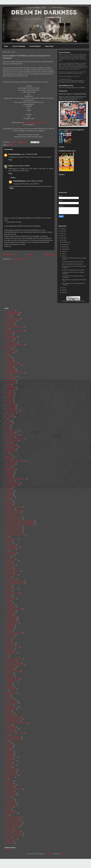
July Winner (9, 585)
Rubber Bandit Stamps (12, 703)
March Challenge (10, 635)
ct (6, 419)
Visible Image (10, 811)
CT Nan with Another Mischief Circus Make (73, 270)
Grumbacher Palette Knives (13, 513)
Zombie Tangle (10, 843)
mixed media (9, 651)
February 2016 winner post (13, 483)
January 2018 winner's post (13, 571)
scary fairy (9, 711)
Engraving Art (10, 475)
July (63, 254)
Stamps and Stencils (11, 761)
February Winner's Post (12, 485)
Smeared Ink (9, 745)
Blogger (62, 854)
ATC (7, 355)
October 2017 (10, 675)
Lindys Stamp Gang (11, 617)
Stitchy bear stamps (11, 769)
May (63, 288)
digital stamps (10, 457)
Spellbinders (9, 747)
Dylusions (9, 467)
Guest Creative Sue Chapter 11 (14, 517)
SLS (7, 741)
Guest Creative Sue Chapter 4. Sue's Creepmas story (20, 523)
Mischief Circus (10, 645)
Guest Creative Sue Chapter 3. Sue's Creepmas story (20, 521)
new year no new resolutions (14, 663)
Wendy (11, 166)
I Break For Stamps (11, 553)
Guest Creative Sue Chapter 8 (14, 531)
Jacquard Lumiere (11, 565)
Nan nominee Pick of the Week (14, 659)
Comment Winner (11, 407)
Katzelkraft (9, 597)
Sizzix (8, 735)
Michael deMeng (10, 643)
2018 (62, 233)
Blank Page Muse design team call (15, 373)
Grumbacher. (9, 515)
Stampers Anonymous (12, 757)
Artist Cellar (9, 349)
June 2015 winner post (12, 589)
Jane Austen (9, 567)
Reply (10, 160)
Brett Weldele (10, 379)
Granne (8, 499)
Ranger (8, 695)
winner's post (9, 829)
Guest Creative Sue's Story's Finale (15, 535)
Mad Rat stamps (10, 625)
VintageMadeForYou (79, 301)
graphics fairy (10, 503)
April (63, 290)
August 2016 (9, 361)
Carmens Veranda (11, 389)
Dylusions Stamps (11, 469)
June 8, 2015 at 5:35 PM (22, 166)
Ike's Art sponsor (10, 559)
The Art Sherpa (10, 787)
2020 (62, 229)
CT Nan (8, 429)
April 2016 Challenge (12, 343)
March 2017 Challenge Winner (14, 633)
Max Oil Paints (10, 637)
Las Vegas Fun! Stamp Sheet (14, 609)
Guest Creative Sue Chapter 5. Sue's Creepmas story (20, 525)
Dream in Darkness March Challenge (16, 461)
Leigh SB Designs (11, 611)
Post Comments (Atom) (19, 259)
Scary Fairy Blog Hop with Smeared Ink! (72, 264)
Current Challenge (19, 46)
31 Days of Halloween (12, 315)
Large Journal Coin (11, 607)
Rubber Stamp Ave (11, 709)
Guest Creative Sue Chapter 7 (14, 529)
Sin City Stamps (10, 731)
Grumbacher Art (10, 509)
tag (7, 779)
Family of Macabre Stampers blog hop (16, 479)
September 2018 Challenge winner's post (17, 723)
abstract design (10, 325)
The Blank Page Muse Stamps (14, 789)
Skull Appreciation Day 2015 (13, 737)
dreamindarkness (29, 123)
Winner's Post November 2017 (14, 835)
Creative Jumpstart (11, 413)
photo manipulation (11, 689)
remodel (8, 697)
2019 (62, 231)
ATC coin (8, 357)
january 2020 (9, 573)
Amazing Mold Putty (11, 337)
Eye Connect (9, 477)
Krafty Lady (9, 603)
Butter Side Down (11, 381)
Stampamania (10, 751)
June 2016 (9, 591)
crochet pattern (10, 417)
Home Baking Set (11, 549)
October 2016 (10, 673)
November (65, 245)
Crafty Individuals (11, 409)
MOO (7, 655)
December (65, 242)
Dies (7, 453)
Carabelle (9, 385)
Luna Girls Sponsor (11, 621)
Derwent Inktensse (11, 449)
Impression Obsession (12, 561)
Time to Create (10, 799)
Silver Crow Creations (12, 729)
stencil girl (9, 767)
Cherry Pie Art (10, 403)
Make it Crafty (10, 629)
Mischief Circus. (10, 649)
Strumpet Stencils (11, 773)
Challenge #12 (10, 393)
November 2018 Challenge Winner (15, 665)
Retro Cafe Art (10, 699)
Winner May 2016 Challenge (13, 825)
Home (6, 46)
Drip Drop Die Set (11, 463)
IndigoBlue (9, 563)
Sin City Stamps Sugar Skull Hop (15, 733)
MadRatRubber (10, 627)
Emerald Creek (10, 473)
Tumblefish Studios (11, 805)
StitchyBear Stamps (11, 771)
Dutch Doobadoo (10, 465)
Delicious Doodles (11, 445)
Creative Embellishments (13, 411)
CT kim (8, 427)
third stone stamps (11, 795)
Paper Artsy (9, 683)
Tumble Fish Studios (11, 803)
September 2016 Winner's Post (14, 719)
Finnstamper (9, 487)
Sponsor (8, 749)
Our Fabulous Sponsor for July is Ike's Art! (73, 262)
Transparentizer (10, 801)
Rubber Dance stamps (12, 707)
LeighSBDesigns (10, 613)
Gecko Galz (9, 495)
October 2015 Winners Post (13, 671)
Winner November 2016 (12, 827)
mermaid (8, 641)
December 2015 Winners (13, 435)
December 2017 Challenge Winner (15, 439)
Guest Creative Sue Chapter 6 (14, 527)
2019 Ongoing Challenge (13, 313)
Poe (7, 691)
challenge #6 (9, 399)
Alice (7, 329)
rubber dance (10, 705)
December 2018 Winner (12, 441)
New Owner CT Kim (11, 661)
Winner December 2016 (12, 819)
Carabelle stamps (11, 387)
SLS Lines (9, 743)
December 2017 (10, 437)
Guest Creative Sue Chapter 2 (14, 519)
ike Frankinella (10, 555)
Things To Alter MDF (11, 793)
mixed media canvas (11, 653)
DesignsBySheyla (11, 451)
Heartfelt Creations (11, 545)
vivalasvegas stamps (11, 813)
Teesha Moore (10, 781)
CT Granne (9, 423)
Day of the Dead (10, 433)
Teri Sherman (10, 783)
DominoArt (9, 459)
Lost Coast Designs (11, 619)
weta (7, 815)
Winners (11, 145)
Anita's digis (9, 341)
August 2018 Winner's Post (13, 365)
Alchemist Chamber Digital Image (15, 327)
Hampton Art (9, 543)
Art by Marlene (10, 347)
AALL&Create (10, 323)
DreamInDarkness (15, 154)
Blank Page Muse (11, 371)
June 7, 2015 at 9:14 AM (29, 154)
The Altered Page (11, 785)
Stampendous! (10, 755)
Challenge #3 (10, 397)
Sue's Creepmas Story (12, 775)
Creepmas (9, 415)
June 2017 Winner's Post (13, 593)
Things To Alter (10, 791)
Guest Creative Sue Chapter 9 (14, 533)
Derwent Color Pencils (12, 447)
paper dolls (9, 685)
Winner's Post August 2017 (13, 831)
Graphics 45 (9, 501)
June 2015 (9, 587)
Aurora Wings (10, 367)
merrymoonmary (48, 854)
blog (36, 123)
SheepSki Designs (11, 727)
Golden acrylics (10, 497)
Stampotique (9, 759)
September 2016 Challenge (13, 717)
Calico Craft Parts (11, 383)
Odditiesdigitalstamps (12, 681)
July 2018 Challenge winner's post (15, 583)
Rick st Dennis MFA (11, 701)
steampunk (9, 763)
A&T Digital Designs (11, 321)
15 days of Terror (10, 311)
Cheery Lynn (9, 401)
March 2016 (9, 631)
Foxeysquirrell (10, 491)
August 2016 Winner (11, 363)
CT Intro (8, 425)
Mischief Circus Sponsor (12, 647)
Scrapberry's (9, 713)
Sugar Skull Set (10, 777)
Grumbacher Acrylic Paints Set (14, 507)
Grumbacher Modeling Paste (14, 511)
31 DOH (8, 317)
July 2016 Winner (11, 579)
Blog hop (8, 375)
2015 (62, 240)
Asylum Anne (9, 353)
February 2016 (10, 481)
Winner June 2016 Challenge (14, 821)
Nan (7, 657)
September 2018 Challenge (13, 721)
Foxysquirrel (9, 493)
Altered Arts (9, 335)
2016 (62, 238)
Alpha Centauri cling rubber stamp (15, 331)
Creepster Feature (9, 850)
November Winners (11, 667)
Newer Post (8, 254)
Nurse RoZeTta (10, 669)
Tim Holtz (8, 797)
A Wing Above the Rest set (13, 319)
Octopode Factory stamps (13, 679)
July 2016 (9, 577)
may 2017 (9, 639)
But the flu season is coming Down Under (72, 94)
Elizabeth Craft (10, 471)
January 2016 (10, 569)
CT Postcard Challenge (12, 431)
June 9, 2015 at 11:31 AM (34, 181)
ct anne (8, 421)
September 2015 (10, 715)
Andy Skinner (10, 339)
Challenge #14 (10, 395)
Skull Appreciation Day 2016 (13, 739)
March (64, 292)
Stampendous (10, 753)
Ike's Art (8, 557)
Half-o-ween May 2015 (12, 539)
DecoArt (8, 443)
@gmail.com (42, 123)
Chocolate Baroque (11, 405)
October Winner (10, 677)
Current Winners (35, 46)
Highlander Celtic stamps (13, 547)
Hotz (7, 551)
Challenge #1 (10, 391)
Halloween (9, 541)
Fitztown (8, 489)
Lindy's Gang (9, 615)
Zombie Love (9, 841)
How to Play (49, 46)
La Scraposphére (11, 605)
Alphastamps (9, 333)
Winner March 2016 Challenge (14, 823)
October (64, 247)
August (64, 251)
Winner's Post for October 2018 (14, 833)
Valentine (8, 809)
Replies (13, 178)
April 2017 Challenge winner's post (15, 345)
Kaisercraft (9, 595)
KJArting (8, 601)
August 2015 (9, 359)
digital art (8, 455)
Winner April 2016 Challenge (14, 817)
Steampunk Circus (11, 765)
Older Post (50, 254)
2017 (62, 236)
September (65, 249)
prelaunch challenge (11, 693)
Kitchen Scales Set (11, 599)
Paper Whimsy (10, 687)
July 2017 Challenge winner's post (15, 581)
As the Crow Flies (11, 351)
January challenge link (12, 575)
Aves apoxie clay (10, 369)
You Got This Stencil (11, 839)
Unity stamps (9, 807)
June (63, 256)
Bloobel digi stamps (11, 377)
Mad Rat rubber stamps (12, 623)
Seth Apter (9, 725)
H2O (7, 537)
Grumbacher (9, 505)
